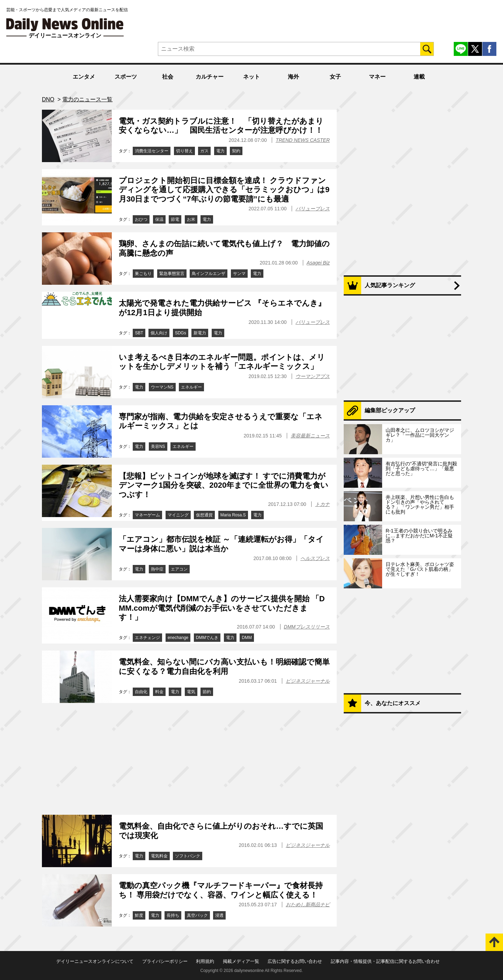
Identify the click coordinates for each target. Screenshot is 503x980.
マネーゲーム (147, 515)
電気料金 (159, 856)
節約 (207, 692)
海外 (293, 77)
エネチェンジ (147, 638)
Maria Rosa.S (233, 515)
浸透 (219, 915)
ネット (251, 77)
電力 (220, 151)
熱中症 (157, 569)
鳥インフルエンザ (209, 274)
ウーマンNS (162, 387)
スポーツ (126, 77)
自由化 (141, 692)
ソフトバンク (188, 856)
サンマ (239, 274)
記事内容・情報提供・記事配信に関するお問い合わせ (385, 961)
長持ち (173, 915)
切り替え (184, 151)
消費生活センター (152, 151)
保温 (159, 219)
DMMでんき (207, 638)
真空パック (197, 915)
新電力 (200, 333)
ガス (204, 151)
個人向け (159, 333)
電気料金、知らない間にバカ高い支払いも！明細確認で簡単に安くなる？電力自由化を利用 (224, 666)
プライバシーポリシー (165, 961)
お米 (191, 219)
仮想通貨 (204, 515)
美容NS (158, 447)
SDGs (181, 333)
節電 (175, 219)
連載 (419, 77)
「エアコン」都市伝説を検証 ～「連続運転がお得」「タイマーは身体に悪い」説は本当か (221, 544)
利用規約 (205, 961)
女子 (335, 77)
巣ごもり (143, 274)
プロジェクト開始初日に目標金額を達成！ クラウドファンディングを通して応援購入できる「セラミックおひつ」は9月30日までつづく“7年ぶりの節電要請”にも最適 (224, 190)
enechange (178, 638)
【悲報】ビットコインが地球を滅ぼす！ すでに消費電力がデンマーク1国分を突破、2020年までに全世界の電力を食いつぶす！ (224, 485)
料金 (159, 692)
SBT (139, 333)
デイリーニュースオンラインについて (95, 961)
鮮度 (139, 915)
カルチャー (210, 77)
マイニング (178, 515)
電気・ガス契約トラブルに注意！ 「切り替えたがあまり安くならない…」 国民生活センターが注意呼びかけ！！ (221, 126)
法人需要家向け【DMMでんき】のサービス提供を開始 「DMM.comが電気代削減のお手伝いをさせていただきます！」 (222, 608)
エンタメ (84, 77)
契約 (236, 151)
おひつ (141, 219)
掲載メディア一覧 (241, 961)
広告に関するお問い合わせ (295, 961)
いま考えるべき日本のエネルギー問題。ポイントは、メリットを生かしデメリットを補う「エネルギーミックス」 (222, 362)
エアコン (179, 569)
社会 (168, 77)
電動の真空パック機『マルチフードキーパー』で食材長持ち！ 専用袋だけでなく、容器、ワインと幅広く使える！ (221, 890)
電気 (191, 692)
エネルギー (191, 387)
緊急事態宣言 (172, 274)
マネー (377, 77)
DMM (247, 638)
